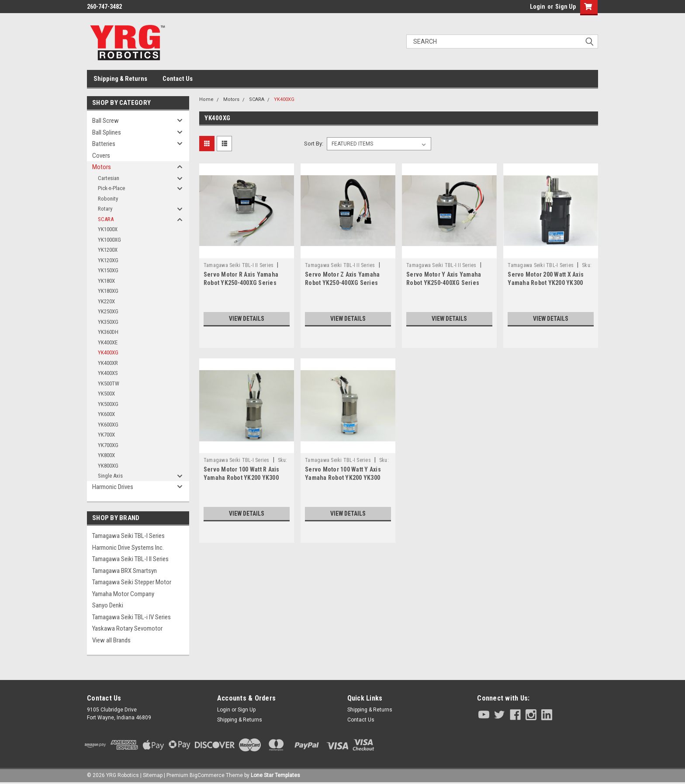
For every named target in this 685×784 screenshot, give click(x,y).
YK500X (106, 394)
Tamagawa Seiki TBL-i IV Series (131, 617)
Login (538, 7)
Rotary (105, 209)
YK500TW (109, 383)
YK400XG (108, 352)
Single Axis (110, 476)
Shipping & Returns (120, 79)
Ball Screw (106, 121)
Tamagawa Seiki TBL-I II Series (130, 559)
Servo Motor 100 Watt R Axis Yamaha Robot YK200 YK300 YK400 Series (242, 478)
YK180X (106, 281)
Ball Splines (107, 132)
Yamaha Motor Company (123, 594)
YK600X (106, 414)
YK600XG (108, 425)
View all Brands (111, 640)
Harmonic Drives (113, 487)
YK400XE (108, 342)
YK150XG (108, 270)
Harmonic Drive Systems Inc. (128, 548)
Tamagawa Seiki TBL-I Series (128, 536)
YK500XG (108, 404)
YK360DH (108, 332)
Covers (101, 156)
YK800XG (108, 466)
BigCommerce (207, 775)
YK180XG (108, 291)
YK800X (106, 455)
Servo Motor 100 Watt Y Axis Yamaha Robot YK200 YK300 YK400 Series (343, 478)
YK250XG (108, 311)
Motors (102, 167)
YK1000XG (109, 240)
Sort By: (314, 144)
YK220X (106, 301)
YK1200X (108, 250)
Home (206, 99)
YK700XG (108, 445)
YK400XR (108, 363)
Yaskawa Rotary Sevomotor (127, 628)
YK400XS (108, 373)
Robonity (108, 199)
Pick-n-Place (111, 188)
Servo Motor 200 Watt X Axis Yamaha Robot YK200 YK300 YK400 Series (546, 283)
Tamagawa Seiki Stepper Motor (132, 582)
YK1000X (108, 229)
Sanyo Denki (108, 605)
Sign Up (566, 7)
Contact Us (178, 79)
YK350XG (108, 322)
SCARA (106, 219)
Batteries (104, 144)
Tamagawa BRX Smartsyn (125, 571)
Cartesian (109, 178)
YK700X (106, 435)
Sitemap (153, 775)
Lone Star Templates (275, 775)
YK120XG (108, 260)
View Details (246, 319)
